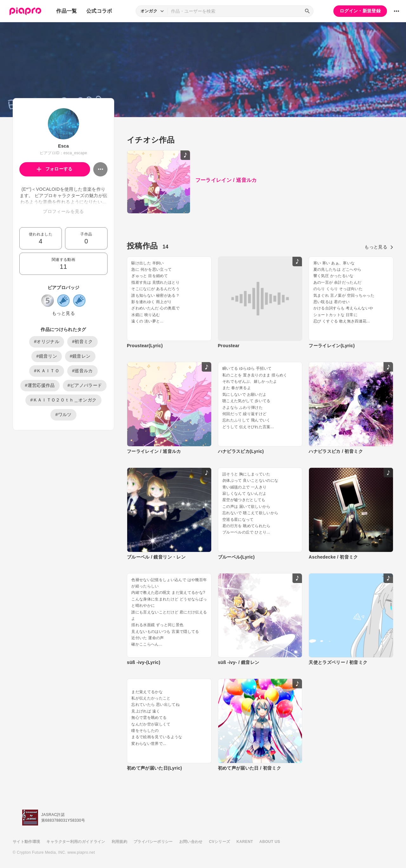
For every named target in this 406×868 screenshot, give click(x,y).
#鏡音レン (80, 356)
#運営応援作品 (40, 385)
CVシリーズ (220, 842)
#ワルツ (63, 414)
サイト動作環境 (26, 842)
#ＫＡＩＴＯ (47, 371)
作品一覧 (66, 11)
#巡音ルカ (82, 371)
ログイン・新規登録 (360, 11)
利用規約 (119, 842)
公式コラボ (99, 11)
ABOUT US (270, 842)
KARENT (245, 842)
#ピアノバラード (85, 385)
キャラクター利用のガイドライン (76, 842)
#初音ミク (82, 341)
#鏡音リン (47, 356)
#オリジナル (47, 341)
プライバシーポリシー (153, 842)
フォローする (55, 169)
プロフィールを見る (63, 211)
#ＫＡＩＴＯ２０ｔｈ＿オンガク (63, 400)
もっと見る (63, 313)
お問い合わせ (191, 842)
